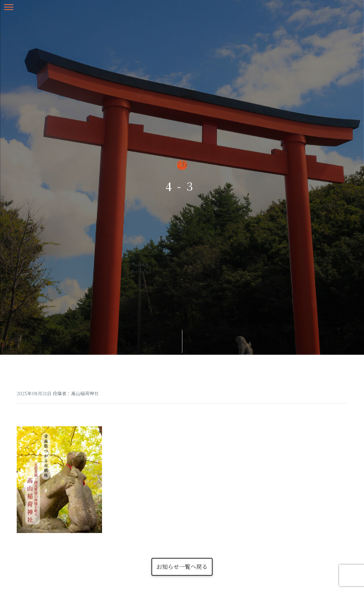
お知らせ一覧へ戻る (182, 567)
